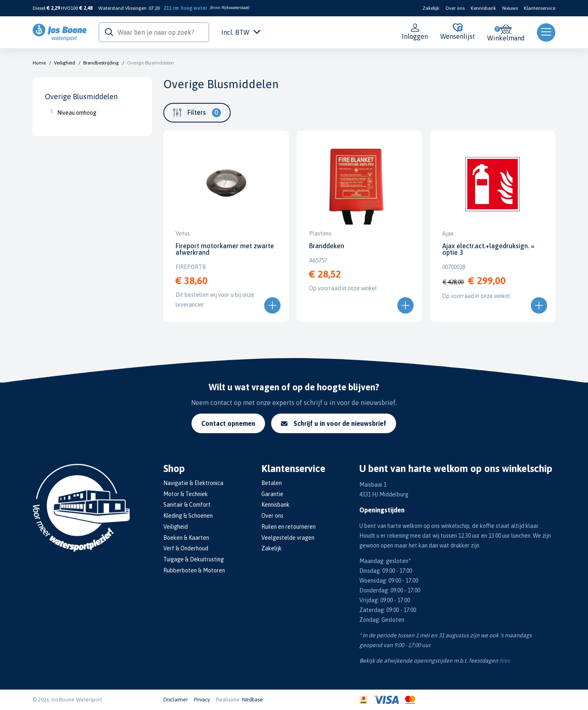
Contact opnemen (228, 423)
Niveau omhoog (77, 113)
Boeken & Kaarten (186, 538)
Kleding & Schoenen (188, 516)
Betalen (272, 483)
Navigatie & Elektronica (193, 483)
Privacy (202, 700)
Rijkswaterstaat (235, 8)
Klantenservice (540, 8)
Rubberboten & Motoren (194, 570)
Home (39, 63)
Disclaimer (176, 700)
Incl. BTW (241, 32)
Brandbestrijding (101, 63)
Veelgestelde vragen (288, 538)
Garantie (272, 494)
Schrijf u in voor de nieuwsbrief (334, 423)
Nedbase (253, 700)
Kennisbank (483, 8)
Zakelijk (431, 8)
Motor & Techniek (186, 494)
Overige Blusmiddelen (150, 63)
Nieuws (510, 8)
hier (504, 661)
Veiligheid (65, 63)
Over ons (455, 8)
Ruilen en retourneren (288, 527)
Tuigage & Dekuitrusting (194, 559)
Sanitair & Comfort (187, 505)
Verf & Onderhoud (186, 548)
